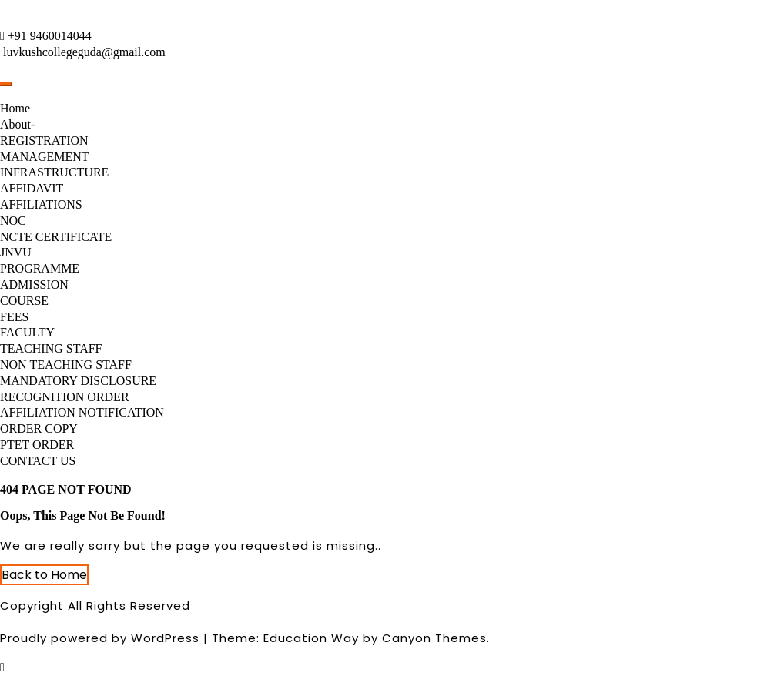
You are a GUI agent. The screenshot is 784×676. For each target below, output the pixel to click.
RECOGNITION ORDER (65, 397)
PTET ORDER (37, 445)
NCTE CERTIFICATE (56, 237)
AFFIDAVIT (32, 188)
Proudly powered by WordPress (100, 638)
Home (15, 108)
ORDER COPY (39, 428)
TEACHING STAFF (51, 348)
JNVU (16, 252)
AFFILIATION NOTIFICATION (82, 412)
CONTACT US (38, 461)
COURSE (24, 301)
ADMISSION (34, 284)
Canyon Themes (434, 638)
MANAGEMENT (45, 157)
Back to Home (44, 575)
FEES (14, 317)
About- (17, 124)
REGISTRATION (44, 141)
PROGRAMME (40, 268)
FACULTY (27, 332)
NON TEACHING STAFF (66, 365)
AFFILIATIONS (41, 204)
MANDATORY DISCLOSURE (78, 381)
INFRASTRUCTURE (54, 172)
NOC (13, 221)
